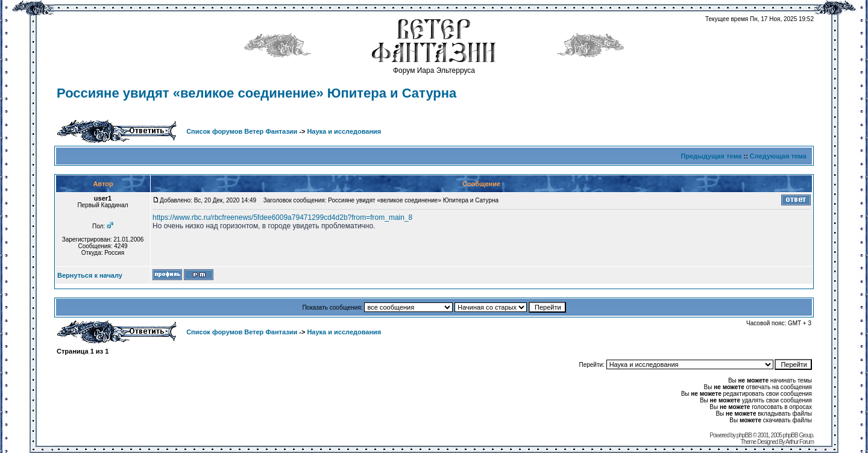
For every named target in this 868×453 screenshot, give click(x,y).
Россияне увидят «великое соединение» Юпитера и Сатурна (256, 93)
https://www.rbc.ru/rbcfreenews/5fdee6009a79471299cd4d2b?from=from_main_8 (282, 217)
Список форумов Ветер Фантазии (242, 131)
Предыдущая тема (712, 156)
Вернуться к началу (90, 275)
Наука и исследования (344, 131)
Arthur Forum (800, 442)
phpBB (744, 435)
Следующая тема (778, 156)
